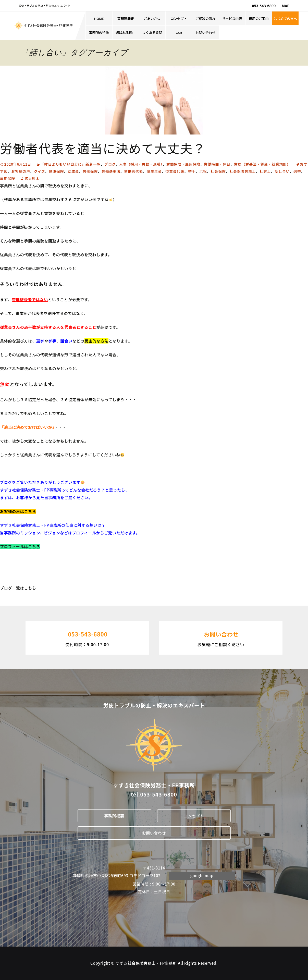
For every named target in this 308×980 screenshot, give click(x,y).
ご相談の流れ (205, 19)
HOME (99, 19)
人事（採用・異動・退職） (141, 164)
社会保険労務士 (243, 171)
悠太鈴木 (32, 178)
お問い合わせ (205, 33)
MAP (286, 6)
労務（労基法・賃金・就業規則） (262, 164)
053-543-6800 (264, 6)
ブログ (110, 164)
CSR (179, 33)
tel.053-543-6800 (154, 794)
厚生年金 (154, 171)
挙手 (192, 171)
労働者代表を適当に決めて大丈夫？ (103, 148)
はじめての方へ (285, 19)
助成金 (73, 171)
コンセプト (179, 19)
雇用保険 (8, 178)
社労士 (265, 171)
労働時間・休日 (217, 164)
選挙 (297, 171)
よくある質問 (152, 33)
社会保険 (218, 171)
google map (202, 876)
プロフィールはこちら (20, 547)
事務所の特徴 (99, 33)
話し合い (282, 171)
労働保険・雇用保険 (183, 164)
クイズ (40, 171)
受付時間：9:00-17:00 (87, 637)
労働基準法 (111, 171)
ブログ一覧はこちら (18, 588)
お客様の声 (21, 171)
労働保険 (90, 171)
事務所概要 (126, 19)
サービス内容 (232, 19)
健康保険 (56, 171)
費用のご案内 (259, 19)
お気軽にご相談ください (221, 637)
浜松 (203, 171)
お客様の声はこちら (18, 511)
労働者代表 (133, 171)
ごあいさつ (152, 19)
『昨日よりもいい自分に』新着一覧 (71, 164)
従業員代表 (175, 171)
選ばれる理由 (126, 33)
